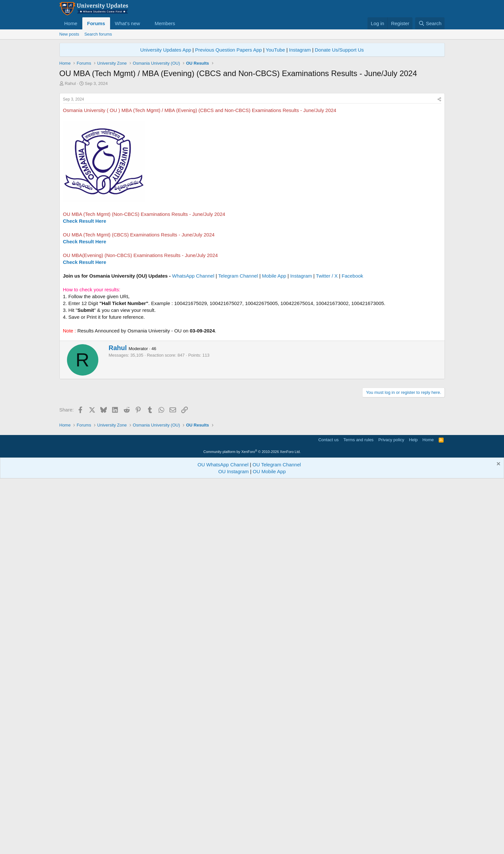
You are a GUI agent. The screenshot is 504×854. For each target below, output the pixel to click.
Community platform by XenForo (252, 824)
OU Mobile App (269, 844)
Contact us (328, 812)
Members (165, 23)
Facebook (352, 367)
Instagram (300, 50)
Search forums (98, 34)
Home (71, 23)
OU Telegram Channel (277, 837)
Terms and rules (358, 812)
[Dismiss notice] (498, 837)
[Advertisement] (252, 136)
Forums (96, 23)
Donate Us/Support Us (339, 50)
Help (413, 812)
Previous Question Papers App (228, 50)
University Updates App (166, 50)
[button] (145, 23)
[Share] (439, 191)
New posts (69, 34)
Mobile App (274, 367)
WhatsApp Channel (193, 367)
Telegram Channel (238, 367)
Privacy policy (391, 812)
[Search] (430, 23)
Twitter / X (327, 367)
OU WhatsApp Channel (223, 837)
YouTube (276, 50)
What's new (128, 23)
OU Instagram (233, 844)
